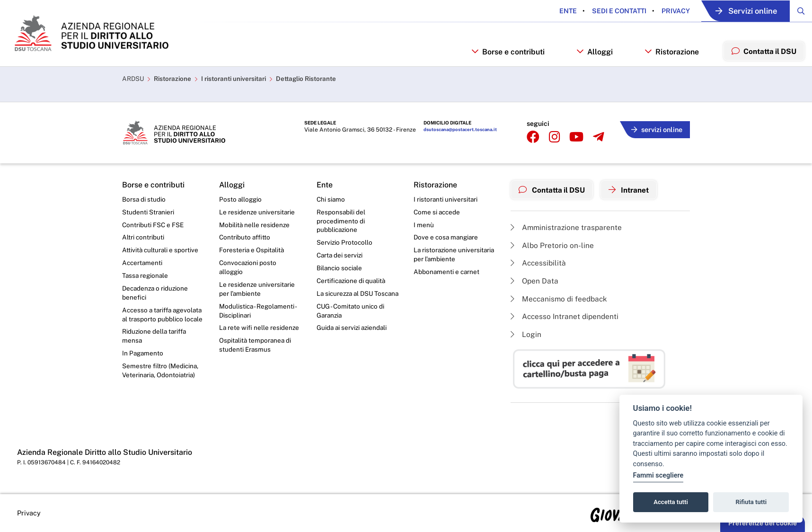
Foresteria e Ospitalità (252, 250)
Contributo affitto (245, 237)
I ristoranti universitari (240, 88)
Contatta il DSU (554, 188)
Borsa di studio (144, 198)
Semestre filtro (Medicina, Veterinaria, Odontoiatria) (161, 383)
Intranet (634, 188)
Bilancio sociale (340, 269)
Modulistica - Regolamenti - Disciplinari (259, 313)
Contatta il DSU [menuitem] (762, 59)
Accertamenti (143, 263)
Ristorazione (175, 88)
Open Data (535, 279)
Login (526, 334)
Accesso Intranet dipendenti (566, 316)
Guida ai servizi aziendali (353, 339)
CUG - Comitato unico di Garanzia (352, 322)
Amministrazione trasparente (567, 225)
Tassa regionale (146, 276)
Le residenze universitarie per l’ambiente (257, 290)
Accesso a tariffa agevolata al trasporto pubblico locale (156, 321)
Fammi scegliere (658, 475)
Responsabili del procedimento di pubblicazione (341, 220)
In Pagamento (143, 366)
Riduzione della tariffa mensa (155, 348)
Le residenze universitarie (257, 211)
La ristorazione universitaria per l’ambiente (454, 255)
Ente (559, 11)
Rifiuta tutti (751, 502)
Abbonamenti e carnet (447, 273)
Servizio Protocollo (345, 243)
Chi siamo (331, 198)
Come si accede (438, 211)
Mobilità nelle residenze (255, 224)
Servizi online (741, 11)
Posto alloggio (241, 198)
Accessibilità (539, 261)
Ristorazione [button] (668, 60)
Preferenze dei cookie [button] (763, 523)
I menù (424, 224)
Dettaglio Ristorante (317, 88)
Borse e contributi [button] (504, 60)
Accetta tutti (671, 502)
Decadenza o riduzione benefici (156, 294)
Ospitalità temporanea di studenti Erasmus (256, 348)
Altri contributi (143, 237)
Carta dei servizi (340, 256)
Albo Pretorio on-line (552, 243)
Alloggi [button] (591, 60)
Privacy (666, 11)
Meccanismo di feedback (560, 297)
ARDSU (133, 88)
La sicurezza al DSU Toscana (347, 300)
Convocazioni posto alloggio (249, 268)
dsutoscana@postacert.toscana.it (457, 130)
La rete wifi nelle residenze (260, 330)
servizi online (655, 128)
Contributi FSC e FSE (154, 224)
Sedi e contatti (609, 11)
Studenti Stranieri (148, 211)
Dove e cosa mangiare (447, 237)
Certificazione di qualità (352, 282)
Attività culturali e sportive (161, 250)
